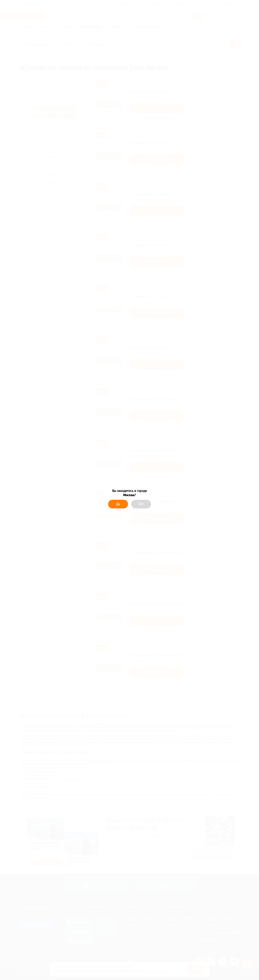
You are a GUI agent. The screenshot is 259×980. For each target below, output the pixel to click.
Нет (141, 504)
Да (118, 504)
